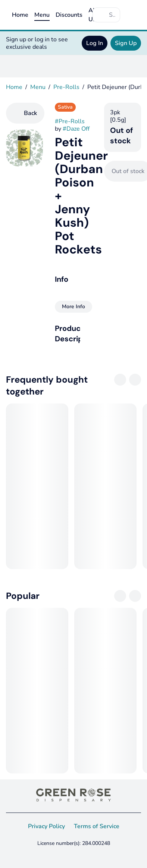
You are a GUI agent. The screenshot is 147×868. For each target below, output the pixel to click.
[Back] (25, 113)
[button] (73, 334)
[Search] (112, 15)
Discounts (69, 15)
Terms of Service (97, 826)
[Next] (135, 380)
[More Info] (73, 307)
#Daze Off (76, 129)
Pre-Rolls (66, 87)
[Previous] (120, 380)
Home (20, 15)
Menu (42, 15)
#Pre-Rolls (70, 121)
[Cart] (134, 15)
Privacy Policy (46, 826)
